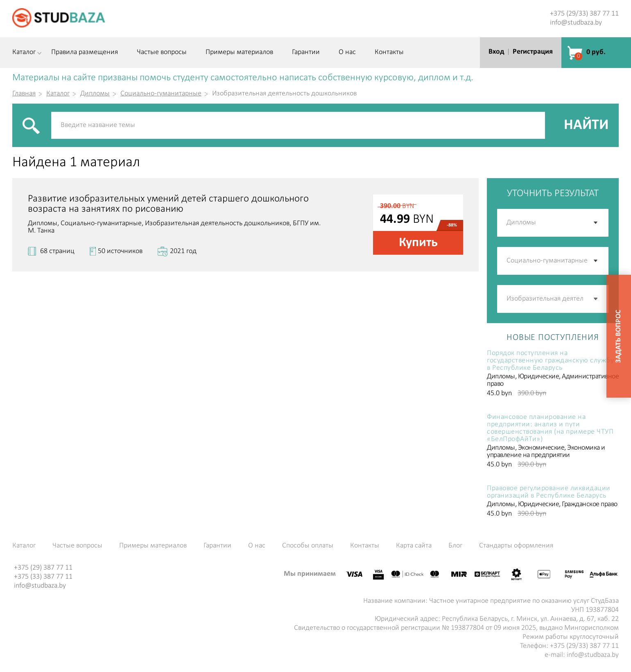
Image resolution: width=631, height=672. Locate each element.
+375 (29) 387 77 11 (43, 568)
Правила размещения (85, 52)
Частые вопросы (162, 52)
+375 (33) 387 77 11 (43, 577)
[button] (596, 299)
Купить (418, 243)
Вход (496, 52)
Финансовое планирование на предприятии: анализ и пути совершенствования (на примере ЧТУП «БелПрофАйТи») (550, 428)
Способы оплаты (308, 546)
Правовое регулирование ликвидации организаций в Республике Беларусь (549, 492)
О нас (347, 52)
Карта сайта (414, 546)
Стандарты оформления (516, 546)
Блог (455, 546)
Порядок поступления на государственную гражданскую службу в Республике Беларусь (550, 361)
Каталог (24, 52)
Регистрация (533, 52)
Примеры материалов (239, 52)
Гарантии (306, 52)
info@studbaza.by (576, 23)
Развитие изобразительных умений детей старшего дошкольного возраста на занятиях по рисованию (168, 204)
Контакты (389, 52)
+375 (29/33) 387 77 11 (584, 14)
